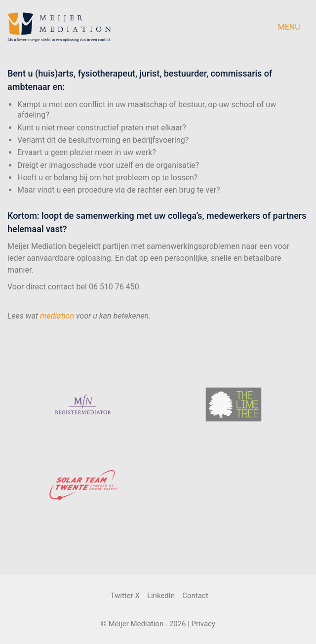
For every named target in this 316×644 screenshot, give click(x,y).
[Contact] (195, 596)
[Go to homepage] (59, 27)
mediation (57, 316)
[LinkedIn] (161, 596)
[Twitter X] (125, 596)
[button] (293, 27)
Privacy (203, 624)
